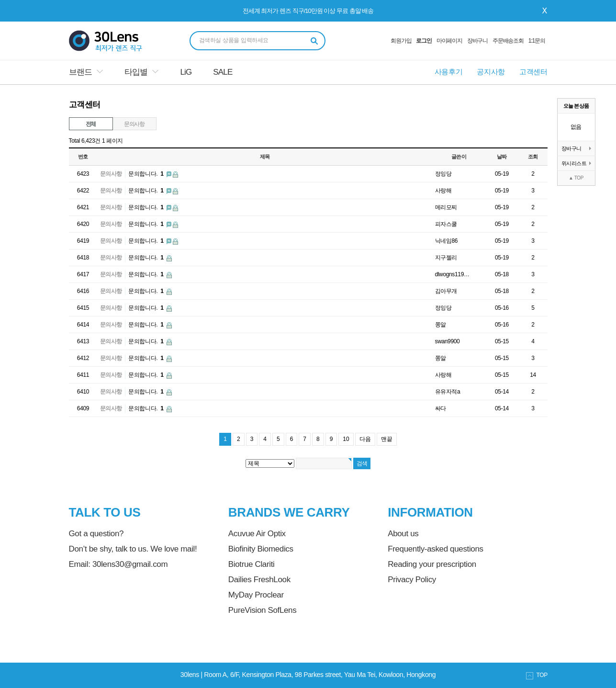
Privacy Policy (412, 580)
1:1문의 (537, 41)
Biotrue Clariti (252, 564)
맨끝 (387, 439)
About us (403, 534)
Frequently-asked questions (435, 549)
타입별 (136, 72)
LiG (186, 72)
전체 (91, 124)
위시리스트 (576, 163)
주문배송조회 (508, 41)
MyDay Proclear (256, 595)
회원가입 (401, 41)
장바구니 (477, 41)
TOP (537, 676)
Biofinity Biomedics (261, 549)
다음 (365, 439)
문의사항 (134, 124)
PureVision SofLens (263, 610)
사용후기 (449, 72)
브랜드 (80, 72)
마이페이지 (449, 41)
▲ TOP (576, 178)
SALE (223, 72)
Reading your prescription (432, 564)
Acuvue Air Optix (257, 534)
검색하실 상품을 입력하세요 (234, 40)
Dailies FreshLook (259, 580)
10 (346, 439)
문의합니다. (146, 174)
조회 (533, 157)
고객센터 (533, 72)
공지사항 (491, 72)
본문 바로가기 (0, 0)
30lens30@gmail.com (130, 564)
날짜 (502, 157)
